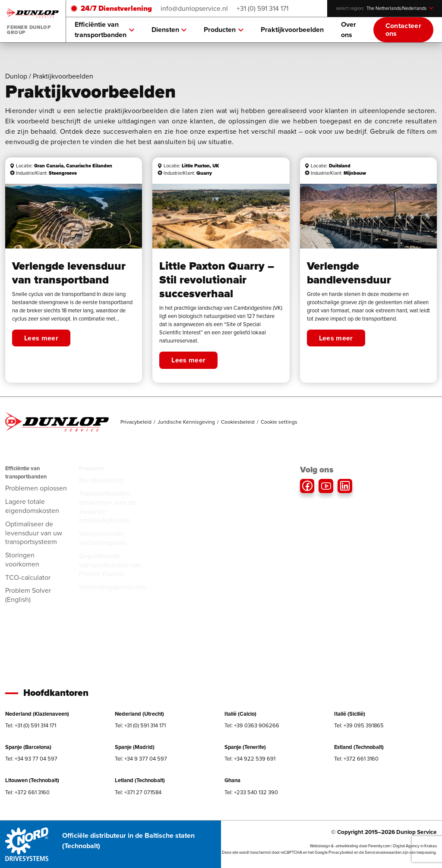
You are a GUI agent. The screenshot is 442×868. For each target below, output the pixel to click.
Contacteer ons (403, 30)
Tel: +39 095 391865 (359, 725)
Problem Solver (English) (28, 595)
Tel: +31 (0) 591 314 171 (31, 725)
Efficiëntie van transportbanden (104, 30)
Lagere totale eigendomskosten (32, 506)
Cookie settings (279, 422)
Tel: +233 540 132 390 (251, 792)
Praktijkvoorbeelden (292, 30)
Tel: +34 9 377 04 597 (141, 759)
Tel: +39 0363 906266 (252, 725)
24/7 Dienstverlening (116, 8)
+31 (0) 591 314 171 (262, 8)
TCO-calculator (28, 577)
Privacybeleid (136, 422)
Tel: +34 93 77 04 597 (31, 759)
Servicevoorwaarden (383, 852)
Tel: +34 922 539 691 (250, 759)
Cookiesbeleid (238, 422)
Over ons (349, 30)
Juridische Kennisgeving (186, 422)
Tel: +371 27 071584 (138, 792)
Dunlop (16, 76)
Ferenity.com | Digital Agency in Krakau (403, 846)
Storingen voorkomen (22, 560)
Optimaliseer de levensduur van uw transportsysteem (34, 533)
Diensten (169, 30)
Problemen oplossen (36, 488)
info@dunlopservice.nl (194, 8)
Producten (224, 30)
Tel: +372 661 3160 (356, 759)
